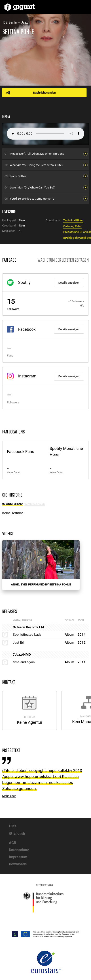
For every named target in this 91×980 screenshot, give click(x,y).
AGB (13, 843)
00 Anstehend (13, 504)
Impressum (18, 857)
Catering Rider (72, 226)
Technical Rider (73, 220)
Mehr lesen (9, 796)
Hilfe (13, 826)
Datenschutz (19, 850)
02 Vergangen (35, 504)
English (19, 833)
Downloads (18, 864)
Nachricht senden (44, 93)
